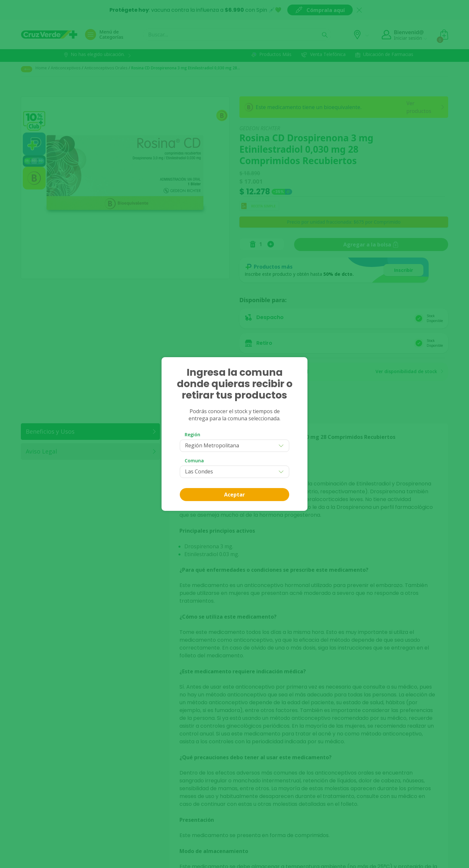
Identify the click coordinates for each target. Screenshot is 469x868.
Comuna (194, 461)
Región (192, 434)
